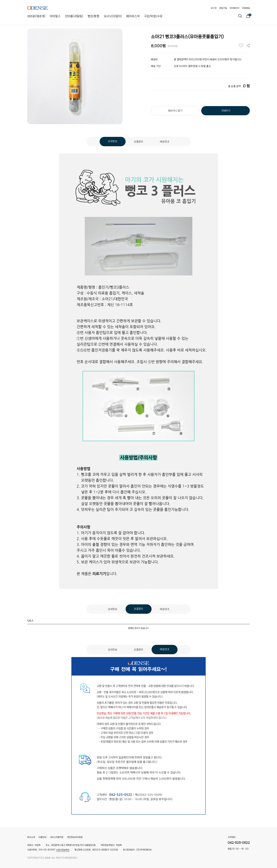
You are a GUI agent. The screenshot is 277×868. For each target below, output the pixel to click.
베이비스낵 (133, 16)
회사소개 (31, 837)
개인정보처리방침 (75, 837)
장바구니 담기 (175, 111)
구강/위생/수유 (153, 16)
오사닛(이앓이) (113, 16)
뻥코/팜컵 (93, 16)
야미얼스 (55, 16)
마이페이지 (235, 8)
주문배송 (246, 8)
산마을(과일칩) (74, 16)
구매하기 (226, 111)
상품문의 (138, 142)
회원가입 (223, 8)
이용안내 (42, 837)
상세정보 (113, 141)
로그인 (214, 8)
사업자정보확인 (63, 850)
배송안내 (164, 142)
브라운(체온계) (36, 16)
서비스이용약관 (57, 837)
